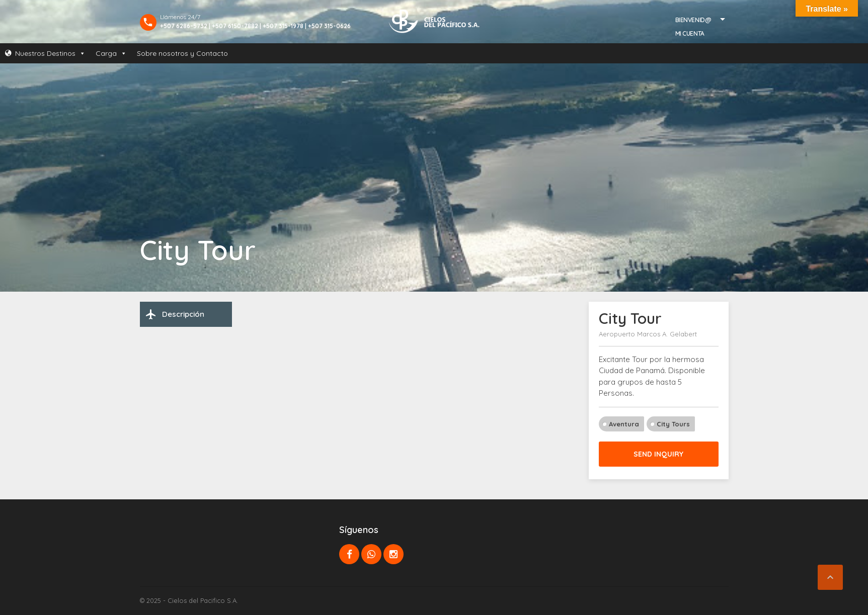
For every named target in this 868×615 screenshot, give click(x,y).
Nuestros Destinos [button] (50, 53)
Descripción (175, 314)
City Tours (673, 424)
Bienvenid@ (693, 20)
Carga (111, 53)
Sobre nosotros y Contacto (182, 53)
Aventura (624, 424)
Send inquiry (658, 454)
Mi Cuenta (690, 33)
